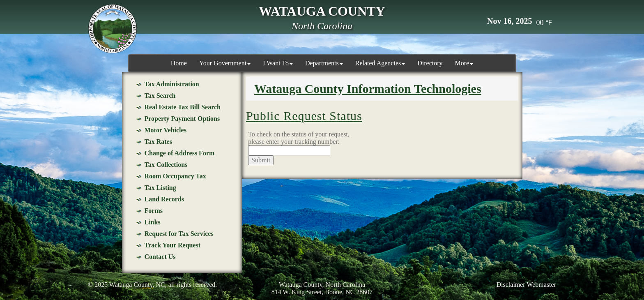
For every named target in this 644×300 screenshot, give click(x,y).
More (464, 63)
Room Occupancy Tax (175, 176)
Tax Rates (158, 142)
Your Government (225, 63)
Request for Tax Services (179, 234)
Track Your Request (173, 245)
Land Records (164, 199)
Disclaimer (511, 285)
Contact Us (160, 257)
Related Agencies (380, 63)
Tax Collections (166, 165)
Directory (430, 63)
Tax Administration (172, 84)
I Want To (278, 63)
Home (179, 63)
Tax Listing (160, 188)
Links (153, 222)
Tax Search (160, 96)
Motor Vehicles (166, 130)
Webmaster (541, 285)
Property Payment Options (182, 119)
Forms (154, 211)
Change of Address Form (180, 153)
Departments (324, 63)
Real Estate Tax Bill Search (183, 107)
